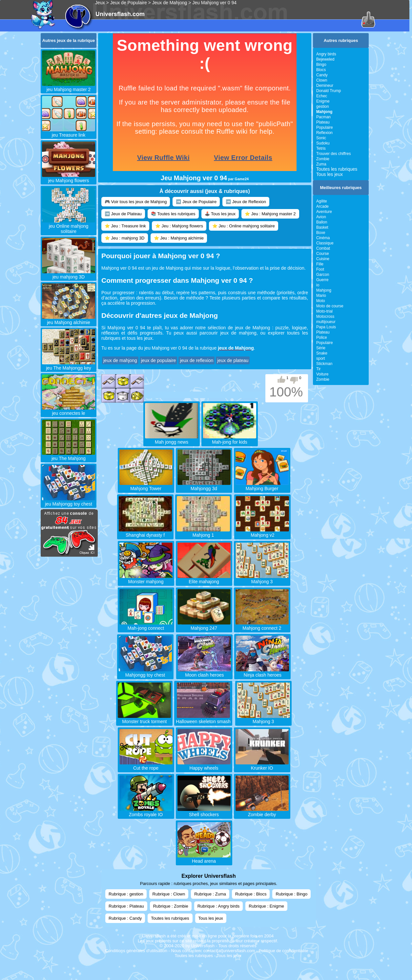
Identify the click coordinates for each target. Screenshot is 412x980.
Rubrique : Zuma (210, 894)
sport (321, 358)
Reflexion (324, 133)
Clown (322, 80)
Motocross (325, 317)
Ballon (322, 222)
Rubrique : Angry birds (219, 906)
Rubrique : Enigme (266, 906)
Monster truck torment (144, 719)
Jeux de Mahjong (170, 3)
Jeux (100, 3)
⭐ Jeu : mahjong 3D (125, 238)
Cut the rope (146, 765)
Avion (321, 217)
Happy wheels (204, 765)
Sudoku (323, 143)
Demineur (325, 86)
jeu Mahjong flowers (69, 178)
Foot (320, 269)
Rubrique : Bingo (291, 894)
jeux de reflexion (196, 360)
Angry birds (326, 54)
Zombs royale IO (146, 812)
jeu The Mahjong (69, 456)
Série (321, 348)
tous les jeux (140, 338)
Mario (321, 296)
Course (323, 254)
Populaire (325, 127)
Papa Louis (326, 327)
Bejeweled (325, 59)
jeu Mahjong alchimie (69, 320)
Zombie (323, 159)
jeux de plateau (233, 360)
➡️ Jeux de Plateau (123, 214)
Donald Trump (329, 91)
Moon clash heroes (204, 672)
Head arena (204, 858)
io (318, 285)
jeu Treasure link (69, 132)
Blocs (321, 70)
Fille (320, 264)
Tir (319, 369)
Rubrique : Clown (169, 894)
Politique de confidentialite (284, 951)
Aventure (324, 212)
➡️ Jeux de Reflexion (246, 202)
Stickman (324, 364)
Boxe (321, 233)
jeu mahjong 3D (69, 274)
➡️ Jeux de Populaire (196, 202)
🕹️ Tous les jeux (220, 214)
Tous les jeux (330, 174)
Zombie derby (262, 812)
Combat (323, 248)
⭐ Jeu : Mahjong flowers (179, 226)
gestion (323, 106)
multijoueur (326, 322)
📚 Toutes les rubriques (173, 214)
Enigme (323, 101)
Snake (322, 353)
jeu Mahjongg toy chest (69, 501)
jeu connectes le (69, 411)
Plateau (323, 122)
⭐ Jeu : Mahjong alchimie (179, 238)
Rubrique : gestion (126, 894)
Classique (325, 243)
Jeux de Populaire (129, 3)
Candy (322, 75)
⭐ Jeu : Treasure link (125, 226)
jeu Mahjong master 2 (69, 87)
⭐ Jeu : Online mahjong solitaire (244, 226)
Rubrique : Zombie (171, 906)
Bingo (321, 65)
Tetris (321, 148)
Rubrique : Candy (125, 918)
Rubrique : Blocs (251, 894)
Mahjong (324, 290)
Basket (322, 227)
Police (322, 337)
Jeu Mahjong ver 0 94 (214, 3)
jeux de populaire (159, 360)
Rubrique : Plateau (126, 906)
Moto (321, 301)
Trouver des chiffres (333, 154)
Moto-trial (324, 311)
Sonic (321, 138)
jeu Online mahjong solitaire (69, 226)
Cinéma (323, 238)
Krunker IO (262, 765)
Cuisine (323, 259)
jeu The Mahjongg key (69, 365)
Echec (322, 96)
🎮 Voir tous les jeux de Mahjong (136, 202)
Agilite (322, 201)
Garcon (323, 275)
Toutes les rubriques (337, 169)
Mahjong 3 (263, 719)
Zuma (321, 164)
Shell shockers (204, 812)
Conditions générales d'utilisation (136, 951)
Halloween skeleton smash (203, 719)
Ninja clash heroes (262, 672)
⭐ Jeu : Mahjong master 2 (270, 214)
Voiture (322, 374)
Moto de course (330, 306)
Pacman (323, 117)
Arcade (322, 206)
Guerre (322, 280)
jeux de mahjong (238, 333)
